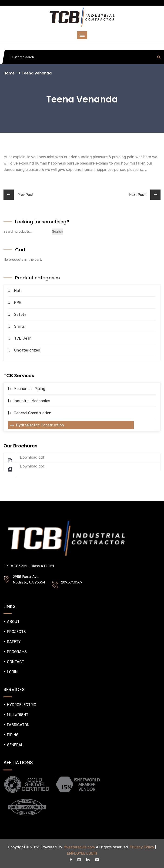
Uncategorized (27, 350)
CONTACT (16, 662)
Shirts (19, 326)
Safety (20, 315)
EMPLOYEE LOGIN (82, 853)
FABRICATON (18, 725)
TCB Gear (22, 338)
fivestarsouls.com (80, 847)
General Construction (33, 413)
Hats (18, 291)
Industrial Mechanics (32, 401)
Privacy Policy (142, 847)
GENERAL (15, 745)
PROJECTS (16, 632)
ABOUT (13, 622)
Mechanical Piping (30, 389)
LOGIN (12, 672)
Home (9, 73)
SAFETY (14, 642)
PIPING (13, 735)
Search (58, 232)
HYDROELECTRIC (22, 705)
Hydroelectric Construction (40, 425)
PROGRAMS (17, 652)
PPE (18, 303)
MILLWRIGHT (18, 715)
